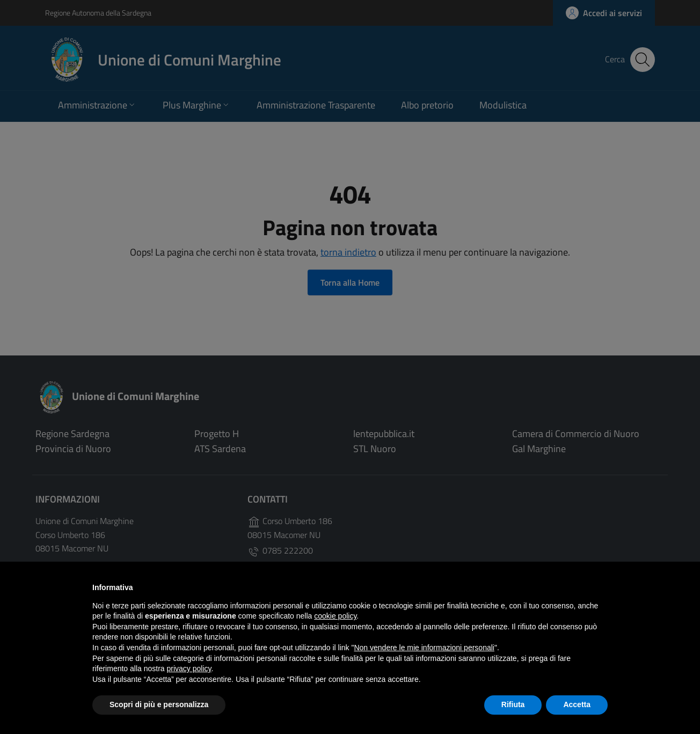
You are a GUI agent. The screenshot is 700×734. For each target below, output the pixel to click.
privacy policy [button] (189, 668)
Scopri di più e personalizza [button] (159, 704)
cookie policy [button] (335, 616)
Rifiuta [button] (513, 704)
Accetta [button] (577, 704)
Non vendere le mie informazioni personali (424, 648)
